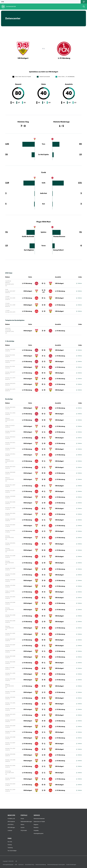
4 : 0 (44, 379)
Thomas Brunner (59, 237)
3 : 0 (44, 331)
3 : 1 (44, 356)
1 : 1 (44, 408)
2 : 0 (44, 305)
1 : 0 (44, 311)
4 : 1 (44, 491)
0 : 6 (44, 350)
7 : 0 (44, 674)
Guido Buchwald (28, 237)
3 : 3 (44, 749)
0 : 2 (44, 414)
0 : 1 (44, 283)
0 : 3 (44, 497)
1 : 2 (44, 467)
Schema (79, 283)
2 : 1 (44, 461)
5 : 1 (44, 744)
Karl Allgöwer (29, 250)
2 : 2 (44, 449)
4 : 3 (44, 592)
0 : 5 (44, 686)
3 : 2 (44, 575)
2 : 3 (44, 291)
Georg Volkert (58, 250)
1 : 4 (44, 455)
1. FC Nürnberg (27, 283)
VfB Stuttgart (59, 283)
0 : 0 (44, 473)
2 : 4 (44, 514)
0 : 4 (44, 373)
